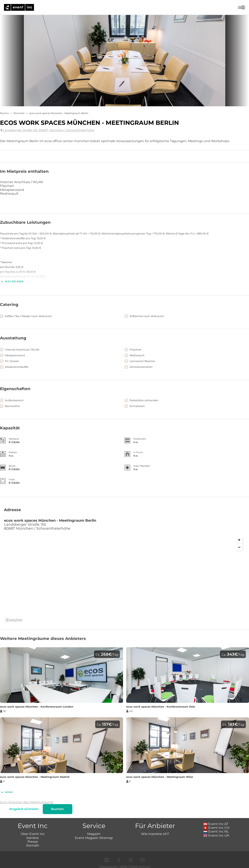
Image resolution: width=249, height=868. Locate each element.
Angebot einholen (24, 809)
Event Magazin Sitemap (94, 838)
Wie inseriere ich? (155, 834)
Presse (33, 842)
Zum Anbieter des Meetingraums (27, 802)
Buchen (57, 809)
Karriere (33, 838)
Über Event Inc (33, 834)
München (19, 113)
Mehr (6, 792)
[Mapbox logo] (14, 620)
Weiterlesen (12, 281)
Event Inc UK (216, 835)
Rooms (4, 113)
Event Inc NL (216, 831)
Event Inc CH (216, 828)
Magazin (94, 834)
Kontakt (33, 845)
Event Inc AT (216, 824)
